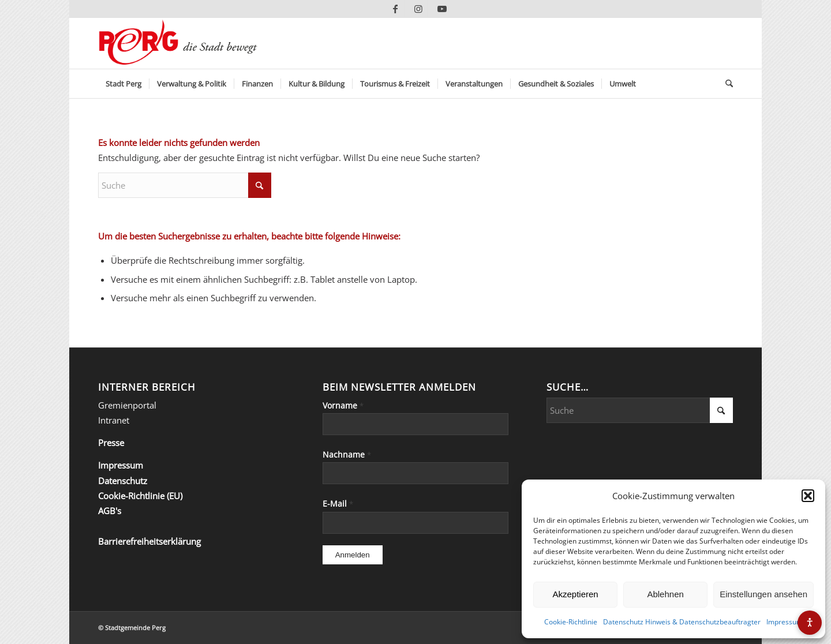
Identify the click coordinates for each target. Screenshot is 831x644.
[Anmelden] (353, 555)
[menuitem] (123, 84)
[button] (808, 496)
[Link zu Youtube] (442, 9)
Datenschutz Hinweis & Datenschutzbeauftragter (682, 622)
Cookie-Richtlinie (571, 622)
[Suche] (725, 84)
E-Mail (338, 503)
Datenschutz (123, 481)
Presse (111, 443)
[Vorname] (416, 424)
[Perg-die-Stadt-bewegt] (178, 43)
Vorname (343, 405)
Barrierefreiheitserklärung (149, 541)
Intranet (114, 420)
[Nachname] (416, 473)
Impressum (785, 622)
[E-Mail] (416, 523)
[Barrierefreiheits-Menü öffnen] (810, 623)
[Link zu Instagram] (419, 9)
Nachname (347, 454)
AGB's (110, 511)
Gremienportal (127, 405)
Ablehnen (665, 594)
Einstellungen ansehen (763, 594)
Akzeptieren (575, 594)
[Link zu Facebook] (396, 9)
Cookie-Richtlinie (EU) (140, 496)
